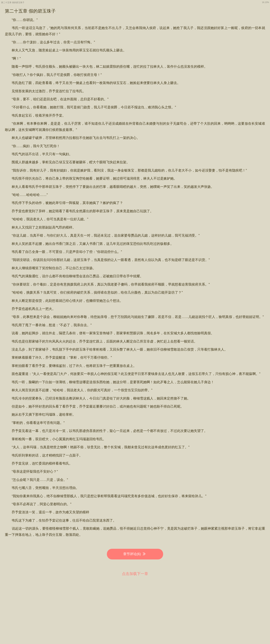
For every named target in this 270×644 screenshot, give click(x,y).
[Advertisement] (135, 607)
